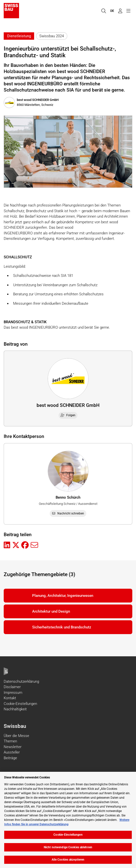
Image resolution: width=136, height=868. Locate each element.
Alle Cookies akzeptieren (68, 860)
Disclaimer (12, 687)
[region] (68, 820)
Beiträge (10, 758)
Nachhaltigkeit (15, 709)
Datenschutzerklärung (21, 681)
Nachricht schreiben (68, 513)
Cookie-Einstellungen (20, 704)
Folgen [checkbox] (68, 415)
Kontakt (10, 698)
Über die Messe (16, 736)
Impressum (13, 693)
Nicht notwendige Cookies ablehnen (68, 847)
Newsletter (13, 747)
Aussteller (12, 752)
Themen (10, 741)
